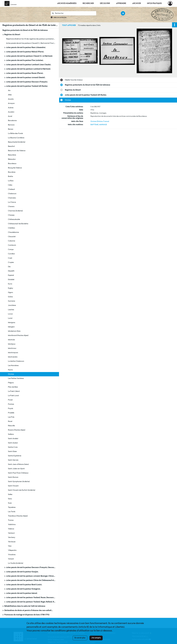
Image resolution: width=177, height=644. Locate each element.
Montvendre (13, 357)
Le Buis (11, 181)
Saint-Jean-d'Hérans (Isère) (18, 464)
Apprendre (121, 3)
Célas (10, 185)
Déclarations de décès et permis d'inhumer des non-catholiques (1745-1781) (29, 610)
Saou (10, 499)
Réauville (11, 426)
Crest (10, 258)
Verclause (12, 542)
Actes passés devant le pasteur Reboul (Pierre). (25, 52)
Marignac (12, 323)
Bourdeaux (12, 164)
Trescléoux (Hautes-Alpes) (18, 516)
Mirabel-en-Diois (14, 331)
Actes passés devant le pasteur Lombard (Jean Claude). (29, 65)
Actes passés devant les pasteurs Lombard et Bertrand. (28, 69)
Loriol (10, 318)
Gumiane (11, 301)
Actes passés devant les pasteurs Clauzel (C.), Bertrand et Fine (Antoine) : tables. (31, 43)
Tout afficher (69, 25)
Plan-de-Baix (13, 387)
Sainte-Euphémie (15, 456)
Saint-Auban (13, 443)
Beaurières (12, 155)
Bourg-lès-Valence (15, 168)
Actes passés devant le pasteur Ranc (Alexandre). (26, 48)
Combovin (12, 245)
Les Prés (11, 417)
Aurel (10, 116)
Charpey (11, 215)
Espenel (11, 275)
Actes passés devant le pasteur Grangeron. (23, 589)
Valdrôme (12, 525)
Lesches (11, 310)
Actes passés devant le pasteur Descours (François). (27, 82)
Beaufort (11, 146)
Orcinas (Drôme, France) (100, 121)
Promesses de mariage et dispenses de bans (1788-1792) (27, 615)
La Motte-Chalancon (16, 361)
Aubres (11, 108)
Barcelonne (12, 121)
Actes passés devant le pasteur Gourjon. (22, 572)
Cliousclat (12, 237)
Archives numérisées (67, 3)
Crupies (11, 262)
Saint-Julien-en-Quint (16, 469)
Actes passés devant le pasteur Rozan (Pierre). (25, 73)
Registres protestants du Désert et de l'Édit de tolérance (25, 30)
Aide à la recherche (60, 18)
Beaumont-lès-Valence (17, 151)
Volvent (11, 559)
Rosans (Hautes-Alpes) (17, 430)
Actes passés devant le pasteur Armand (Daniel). (26, 78)
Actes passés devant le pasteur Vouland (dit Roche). (27, 86)
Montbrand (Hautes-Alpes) (18, 335)
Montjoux (12, 344)
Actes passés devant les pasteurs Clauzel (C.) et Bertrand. (29, 56)
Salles (10, 494)
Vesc (10, 546)
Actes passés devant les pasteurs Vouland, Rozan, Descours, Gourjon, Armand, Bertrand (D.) (31, 598)
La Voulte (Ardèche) (16, 563)
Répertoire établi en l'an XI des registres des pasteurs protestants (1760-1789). (31, 39)
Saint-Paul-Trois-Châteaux (18, 473)
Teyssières (12, 507)
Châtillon (11, 228)
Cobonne (11, 241)
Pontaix (11, 404)
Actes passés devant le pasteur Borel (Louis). (24, 585)
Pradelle (11, 413)
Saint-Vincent (13, 486)
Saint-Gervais (13, 460)
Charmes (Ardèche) (15, 211)
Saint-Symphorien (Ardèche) (19, 482)
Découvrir (105, 3)
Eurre (10, 284)
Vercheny (12, 537)
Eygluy (11, 288)
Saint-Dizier (12, 451)
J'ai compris (96, 638)
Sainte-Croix (13, 447)
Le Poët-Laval (13, 396)
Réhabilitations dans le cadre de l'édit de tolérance (25, 606)
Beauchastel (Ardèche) (17, 142)
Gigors (10, 292)
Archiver (137, 3)
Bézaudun (12, 159)
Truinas (11, 520)
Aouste (11, 99)
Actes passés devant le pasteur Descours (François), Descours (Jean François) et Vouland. (31, 568)
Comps (11, 249)
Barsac (11, 129)
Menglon (11, 327)
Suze (10, 503)
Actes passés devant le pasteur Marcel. (22, 593)
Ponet (10, 400)
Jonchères (12, 305)
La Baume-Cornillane (16, 138)
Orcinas (11, 374)
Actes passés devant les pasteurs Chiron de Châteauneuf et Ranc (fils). (31, 580)
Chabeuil (11, 189)
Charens (11, 207)
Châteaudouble (14, 219)
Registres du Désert (12, 35)
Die (9, 267)
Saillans (11, 434)
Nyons (10, 370)
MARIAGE (103, 125)
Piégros (11, 383)
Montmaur (12, 348)
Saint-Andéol (13, 439)
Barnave (11, 125)
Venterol (11, 533)
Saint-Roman (13, 477)
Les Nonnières (13, 366)
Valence (11, 529)
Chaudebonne (13, 232)
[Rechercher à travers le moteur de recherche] (75, 13)
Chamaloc (12, 198)
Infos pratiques (154, 3)
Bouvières (12, 172)
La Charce (12, 202)
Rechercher (88, 3)
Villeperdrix (12, 550)
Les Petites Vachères (16, 378)
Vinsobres (12, 555)
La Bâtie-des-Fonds (15, 133)
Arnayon (11, 103)
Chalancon (12, 194)
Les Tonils (12, 512)
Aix (9, 90)
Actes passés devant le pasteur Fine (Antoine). (25, 60)
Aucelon (11, 112)
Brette (10, 176)
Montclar (11, 340)
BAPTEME (94, 125)
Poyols (11, 409)
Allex (10, 95)
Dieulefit (11, 271)
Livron (10, 314)
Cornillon (11, 254)
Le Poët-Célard (14, 391)
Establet (11, 280)
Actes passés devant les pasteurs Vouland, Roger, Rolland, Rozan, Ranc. (31, 602)
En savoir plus (80, 638)
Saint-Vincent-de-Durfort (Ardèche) (22, 490)
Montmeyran (13, 353)
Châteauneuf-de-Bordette (18, 224)
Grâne (10, 297)
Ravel (10, 421)
